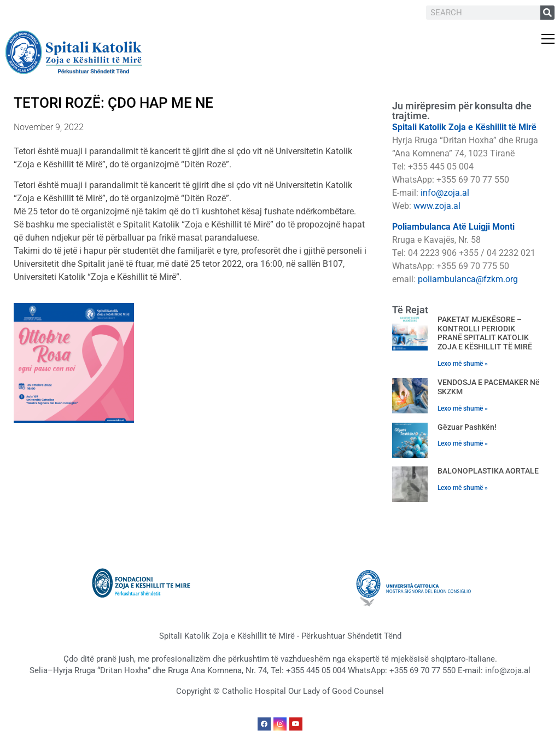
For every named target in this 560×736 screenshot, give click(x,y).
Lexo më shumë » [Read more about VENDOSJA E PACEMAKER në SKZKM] (463, 408)
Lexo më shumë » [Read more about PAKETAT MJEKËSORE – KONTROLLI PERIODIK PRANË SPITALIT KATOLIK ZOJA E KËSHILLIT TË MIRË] (463, 364)
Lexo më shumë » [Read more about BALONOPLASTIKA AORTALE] (463, 488)
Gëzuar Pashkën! (467, 427)
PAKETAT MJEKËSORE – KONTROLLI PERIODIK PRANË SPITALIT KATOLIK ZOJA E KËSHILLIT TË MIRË (485, 333)
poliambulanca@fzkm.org (468, 279)
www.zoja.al (437, 206)
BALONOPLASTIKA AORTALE (488, 471)
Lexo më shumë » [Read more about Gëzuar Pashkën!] (463, 443)
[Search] (547, 13)
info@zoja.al (445, 193)
